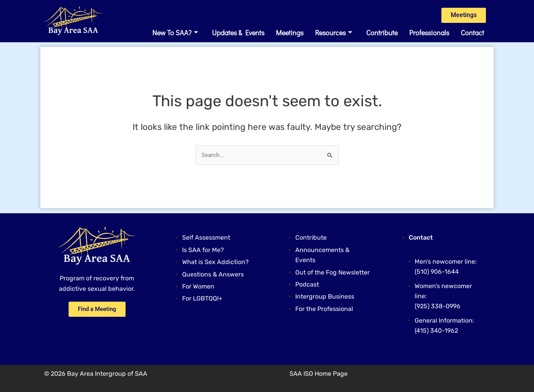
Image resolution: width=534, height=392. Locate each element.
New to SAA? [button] (175, 34)
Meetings (290, 34)
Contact (472, 34)
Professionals (429, 34)
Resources (334, 34)
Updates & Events (238, 34)
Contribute (382, 34)
